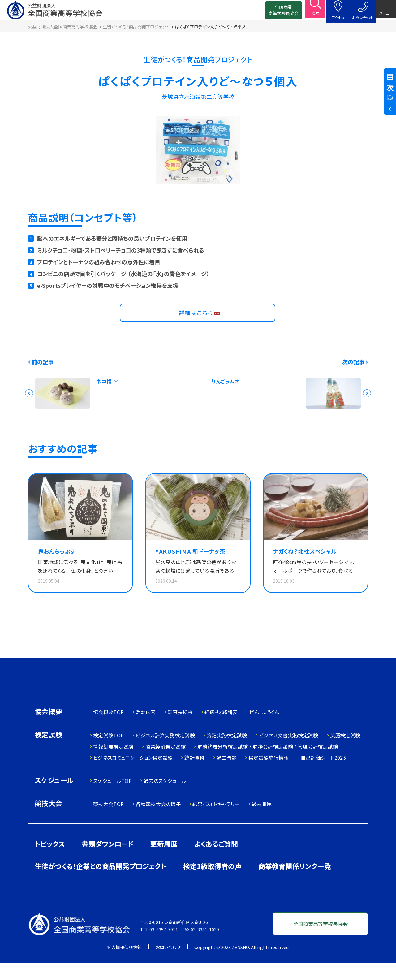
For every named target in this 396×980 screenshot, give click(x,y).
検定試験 (49, 752)
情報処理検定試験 (113, 763)
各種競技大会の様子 (158, 821)
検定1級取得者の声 (212, 883)
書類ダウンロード (108, 860)
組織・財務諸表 (221, 729)
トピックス (50, 860)
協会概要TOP (108, 729)
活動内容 (146, 729)
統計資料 (194, 774)
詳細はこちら (198, 323)
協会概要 (49, 729)
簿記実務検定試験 (227, 752)
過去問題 (227, 774)
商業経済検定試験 (166, 763)
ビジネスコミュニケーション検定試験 (133, 774)
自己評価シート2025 (323, 774)
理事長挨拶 (180, 729)
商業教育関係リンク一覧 (295, 883)
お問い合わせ (168, 964)
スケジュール (54, 797)
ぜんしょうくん (264, 729)
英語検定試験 (345, 752)
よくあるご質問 (216, 860)
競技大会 (49, 820)
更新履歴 (164, 860)
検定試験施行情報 (269, 774)
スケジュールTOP (112, 797)
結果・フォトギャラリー (216, 821)
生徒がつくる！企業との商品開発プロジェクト (101, 883)
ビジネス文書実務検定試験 (289, 752)
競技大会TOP (108, 821)
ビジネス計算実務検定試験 (165, 752)
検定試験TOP (108, 752)
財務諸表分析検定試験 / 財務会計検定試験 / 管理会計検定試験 (268, 763)
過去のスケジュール (165, 797)
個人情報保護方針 (124, 964)
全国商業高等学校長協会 (274, 12)
